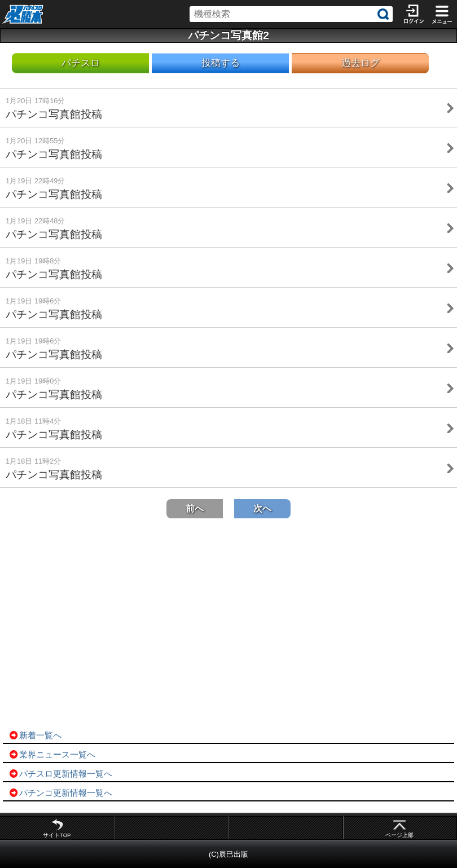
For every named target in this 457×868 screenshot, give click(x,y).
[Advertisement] (228, 624)
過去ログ (361, 63)
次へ (262, 508)
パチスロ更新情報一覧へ (60, 774)
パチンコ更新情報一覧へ (60, 793)
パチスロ (81, 63)
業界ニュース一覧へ (52, 754)
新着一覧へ (35, 735)
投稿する (221, 63)
